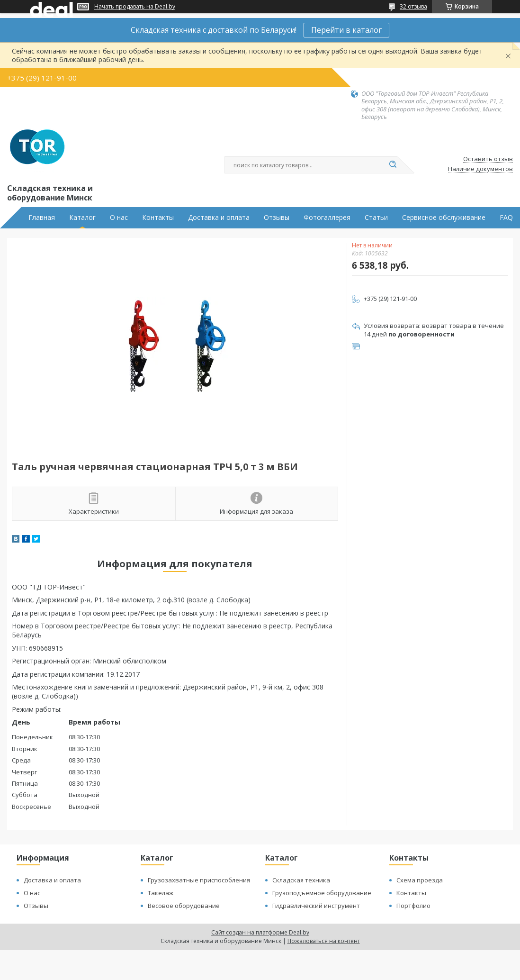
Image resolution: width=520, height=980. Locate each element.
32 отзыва (413, 6)
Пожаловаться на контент (324, 941)
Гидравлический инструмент (316, 906)
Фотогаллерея (327, 218)
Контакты (158, 218)
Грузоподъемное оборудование (322, 893)
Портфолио (413, 906)
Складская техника (301, 880)
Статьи (376, 218)
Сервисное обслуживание (444, 218)
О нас (119, 218)
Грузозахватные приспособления (199, 880)
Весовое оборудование (184, 906)
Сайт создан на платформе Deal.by (260, 932)
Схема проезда (420, 880)
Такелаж (161, 893)
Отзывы (277, 218)
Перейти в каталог (346, 30)
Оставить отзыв (488, 159)
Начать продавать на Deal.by (135, 7)
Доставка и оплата (219, 218)
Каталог (82, 218)
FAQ (506, 218)
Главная (42, 218)
